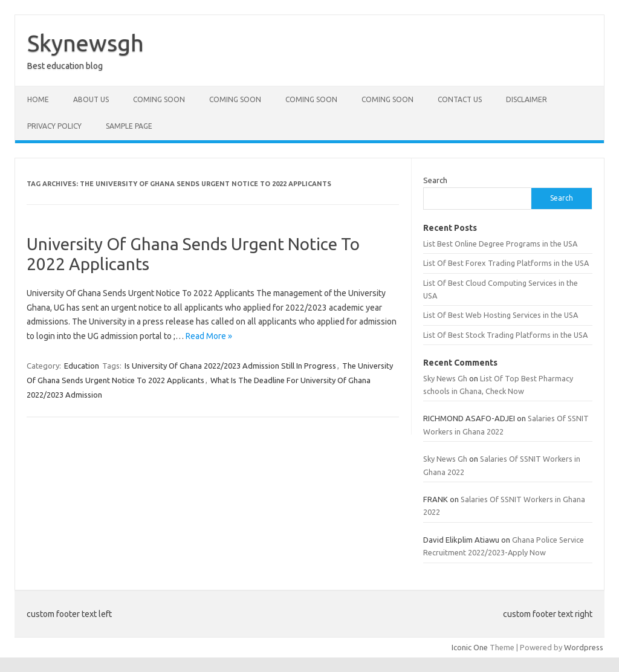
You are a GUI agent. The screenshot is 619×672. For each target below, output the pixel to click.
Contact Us (460, 99)
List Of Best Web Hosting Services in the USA (501, 315)
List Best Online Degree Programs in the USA (500, 244)
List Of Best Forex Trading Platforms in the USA (506, 263)
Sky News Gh (445, 378)
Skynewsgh (86, 43)
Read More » (209, 336)
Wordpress (584, 647)
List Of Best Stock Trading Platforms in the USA (505, 335)
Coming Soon (159, 99)
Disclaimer (527, 99)
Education (82, 366)
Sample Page (129, 126)
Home (38, 99)
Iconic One (470, 647)
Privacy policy (54, 126)
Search (435, 180)
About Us (91, 99)
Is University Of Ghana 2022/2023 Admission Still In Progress (230, 366)
